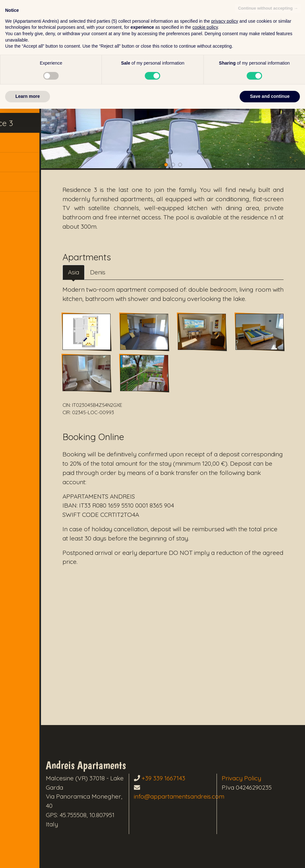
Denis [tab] (119, 255)
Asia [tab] (94, 255)
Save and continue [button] (270, 856)
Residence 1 (28, 84)
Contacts (23, 164)
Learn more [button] (28, 856)
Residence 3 (29, 124)
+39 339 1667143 (188, 759)
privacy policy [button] (225, 780)
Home (17, 64)
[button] (38, 184)
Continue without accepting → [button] (268, 767)
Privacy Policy (254, 759)
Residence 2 (29, 104)
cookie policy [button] (205, 786)
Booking (21, 144)
